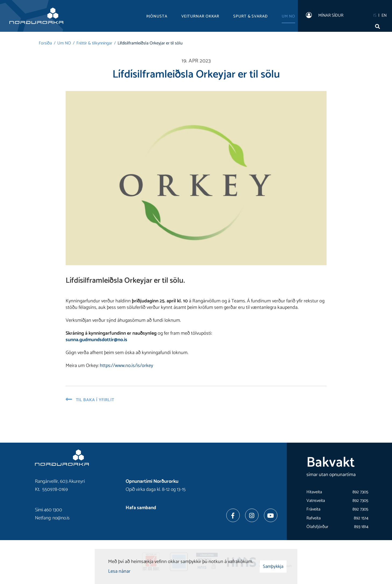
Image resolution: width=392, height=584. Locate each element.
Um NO (64, 43)
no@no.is (61, 518)
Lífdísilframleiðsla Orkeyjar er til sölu (150, 43)
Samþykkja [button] (273, 566)
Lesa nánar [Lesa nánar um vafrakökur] (119, 571)
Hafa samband (141, 508)
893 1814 (361, 527)
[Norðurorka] (36, 16)
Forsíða (45, 43)
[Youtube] (271, 515)
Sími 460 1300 (49, 510)
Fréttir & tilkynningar (94, 43)
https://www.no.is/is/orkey (126, 366)
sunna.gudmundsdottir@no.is (96, 340)
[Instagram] (252, 515)
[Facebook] (233, 515)
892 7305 (360, 492)
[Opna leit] (379, 25)
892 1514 (361, 518)
